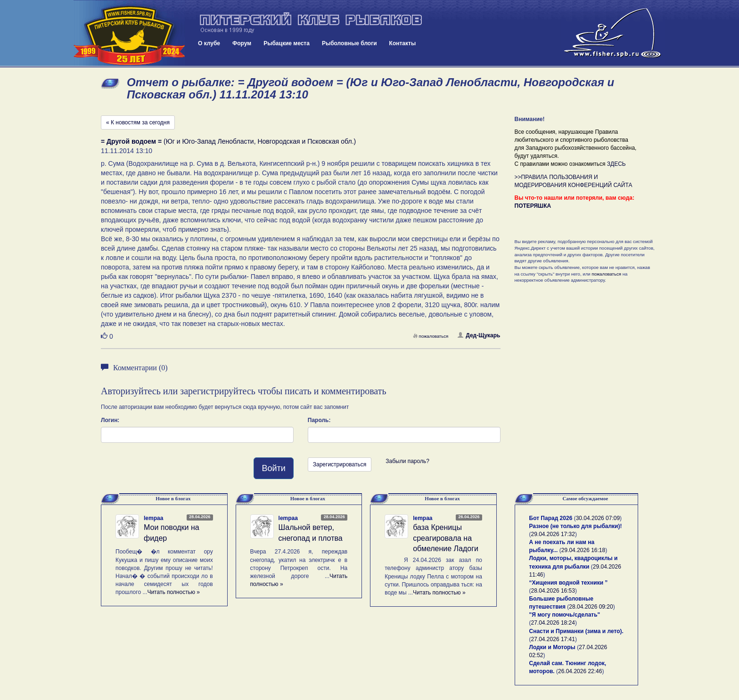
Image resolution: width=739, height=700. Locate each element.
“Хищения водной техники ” (569, 583)
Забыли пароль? (407, 461)
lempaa (153, 518)
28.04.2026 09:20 (591, 607)
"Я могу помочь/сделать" (565, 615)
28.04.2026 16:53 (553, 591)
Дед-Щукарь (479, 335)
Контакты (403, 43)
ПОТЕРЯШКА (533, 206)
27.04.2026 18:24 (553, 623)
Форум (242, 43)
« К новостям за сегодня (138, 122)
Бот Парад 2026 (551, 518)
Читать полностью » (173, 592)
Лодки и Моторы (552, 647)
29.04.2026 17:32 (553, 534)
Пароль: (319, 420)
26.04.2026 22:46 (580, 671)
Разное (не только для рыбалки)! (576, 526)
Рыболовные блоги (349, 43)
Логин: (110, 420)
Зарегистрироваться (340, 464)
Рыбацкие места (287, 43)
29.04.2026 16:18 (583, 550)
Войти (273, 468)
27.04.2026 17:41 (553, 639)
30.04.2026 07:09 (598, 518)
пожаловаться (431, 336)
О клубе (209, 43)
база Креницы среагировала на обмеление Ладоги (446, 538)
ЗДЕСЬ (616, 164)
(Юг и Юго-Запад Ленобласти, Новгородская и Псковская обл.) (228, 141)
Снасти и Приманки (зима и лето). (576, 631)
